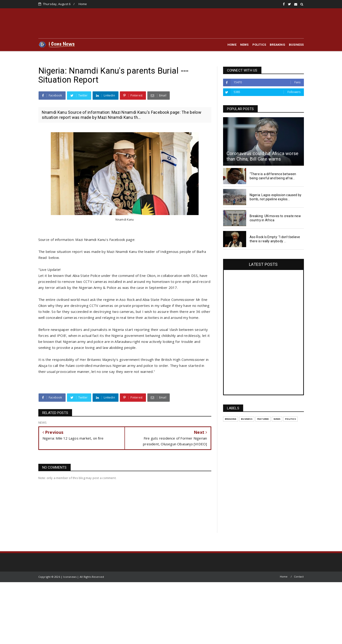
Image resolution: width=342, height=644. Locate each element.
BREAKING (277, 45)
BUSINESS (296, 45)
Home (83, 4)
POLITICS (259, 45)
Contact (299, 577)
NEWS (244, 45)
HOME (232, 45)
